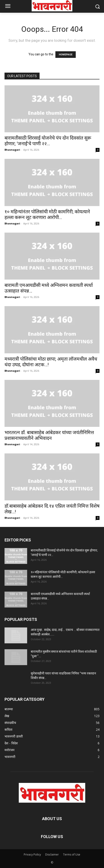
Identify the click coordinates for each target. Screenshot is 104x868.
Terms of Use (72, 854)
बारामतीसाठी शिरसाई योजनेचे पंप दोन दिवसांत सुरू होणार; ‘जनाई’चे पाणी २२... (48, 141)
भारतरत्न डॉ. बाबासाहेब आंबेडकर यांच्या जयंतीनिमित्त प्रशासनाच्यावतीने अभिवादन (49, 435)
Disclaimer (52, 854)
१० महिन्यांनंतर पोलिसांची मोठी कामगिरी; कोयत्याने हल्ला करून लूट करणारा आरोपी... (47, 215)
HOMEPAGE (66, 55)
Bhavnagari (12, 150)
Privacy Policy (32, 854)
